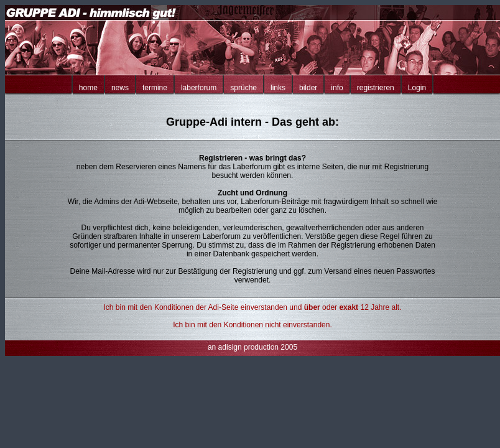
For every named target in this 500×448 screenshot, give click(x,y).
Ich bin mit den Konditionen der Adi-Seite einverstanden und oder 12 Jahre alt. (253, 307)
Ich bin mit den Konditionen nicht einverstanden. (252, 325)
